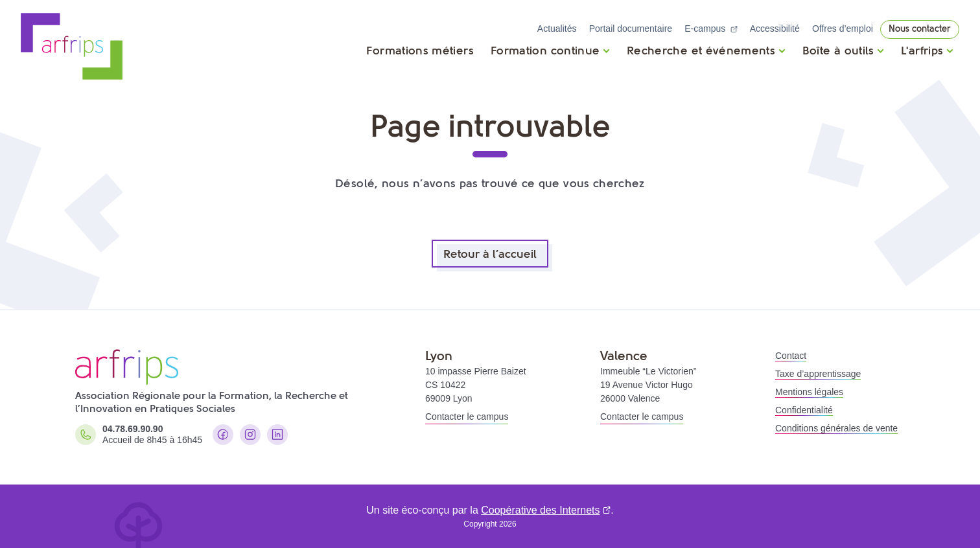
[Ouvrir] (550, 51)
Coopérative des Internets (540, 510)
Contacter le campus (467, 417)
